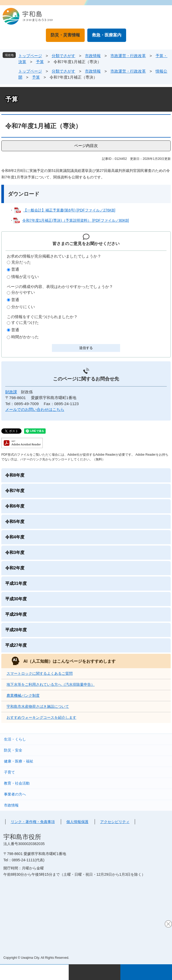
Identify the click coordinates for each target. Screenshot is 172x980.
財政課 (11, 392)
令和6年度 (15, 506)
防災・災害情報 (65, 35)
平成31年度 (16, 583)
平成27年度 (16, 645)
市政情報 (93, 56)
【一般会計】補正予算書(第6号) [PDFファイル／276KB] (69, 210)
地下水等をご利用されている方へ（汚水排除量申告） (51, 684)
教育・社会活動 (17, 783)
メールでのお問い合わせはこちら (35, 409)
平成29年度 (16, 614)
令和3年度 (15, 552)
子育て (9, 772)
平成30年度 (16, 599)
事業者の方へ (15, 794)
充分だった (21, 262)
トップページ (30, 56)
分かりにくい (23, 307)
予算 (40, 62)
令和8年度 (15, 475)
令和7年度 (15, 491)
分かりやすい (23, 292)
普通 (15, 269)
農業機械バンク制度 (23, 695)
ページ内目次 (86, 146)
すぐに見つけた (25, 322)
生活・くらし (15, 739)
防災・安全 (13, 750)
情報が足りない (25, 277)
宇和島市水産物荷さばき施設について (38, 706)
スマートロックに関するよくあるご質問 (40, 673)
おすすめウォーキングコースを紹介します (41, 717)
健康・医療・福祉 (19, 761)
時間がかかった (25, 337)
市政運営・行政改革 (128, 56)
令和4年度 (15, 537)
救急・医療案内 (107, 35)
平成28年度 (16, 630)
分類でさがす (63, 56)
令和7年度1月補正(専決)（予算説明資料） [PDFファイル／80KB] (76, 220)
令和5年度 (15, 522)
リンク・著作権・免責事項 (33, 822)
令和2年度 (15, 568)
